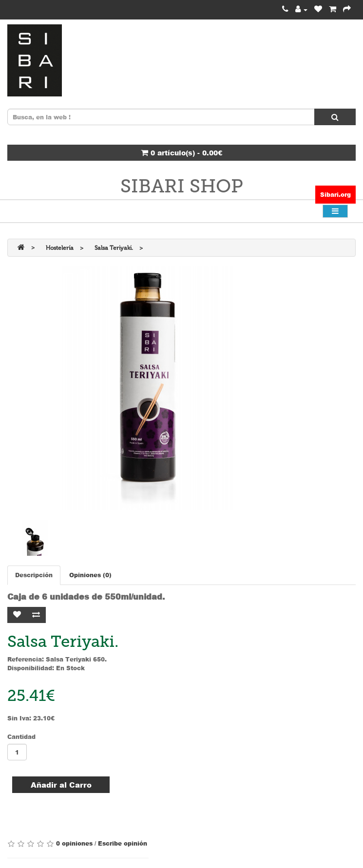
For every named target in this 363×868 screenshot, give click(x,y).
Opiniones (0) (90, 575)
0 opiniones (74, 843)
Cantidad (21, 737)
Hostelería (60, 248)
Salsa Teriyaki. (114, 248)
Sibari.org (335, 195)
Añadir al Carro (61, 785)
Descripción (34, 575)
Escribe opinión (123, 843)
